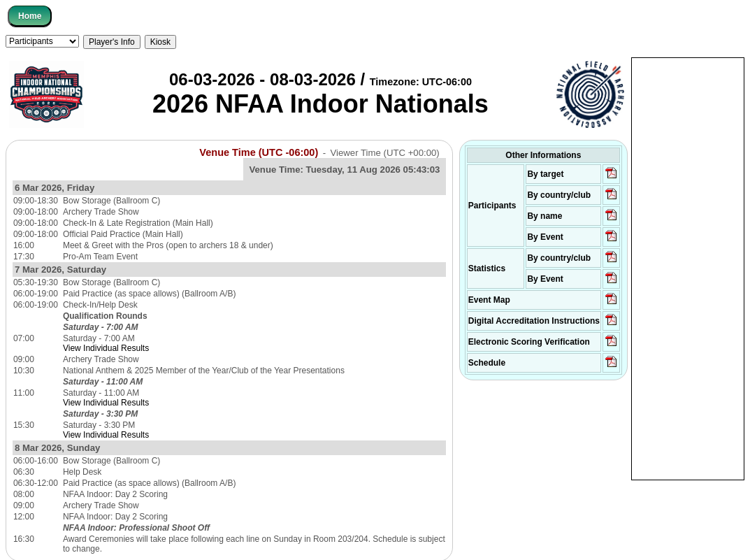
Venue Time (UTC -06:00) (259, 152)
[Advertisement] (688, 268)
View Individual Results (106, 348)
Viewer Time (385, 153)
